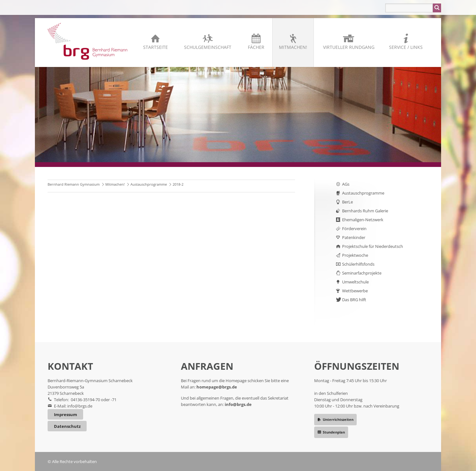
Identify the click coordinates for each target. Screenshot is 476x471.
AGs (346, 184)
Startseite (155, 47)
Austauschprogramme (149, 184)
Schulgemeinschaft (208, 47)
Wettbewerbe (355, 291)
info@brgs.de (80, 406)
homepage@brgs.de (217, 387)
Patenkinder (354, 237)
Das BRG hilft (354, 300)
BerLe (347, 202)
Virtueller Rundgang (349, 47)
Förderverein (354, 229)
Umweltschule (355, 282)
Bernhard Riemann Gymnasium (74, 184)
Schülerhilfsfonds (358, 264)
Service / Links (406, 47)
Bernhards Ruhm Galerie (365, 211)
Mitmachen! (293, 47)
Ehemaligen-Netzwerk (363, 220)
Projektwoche (355, 255)
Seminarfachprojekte (362, 273)
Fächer (256, 47)
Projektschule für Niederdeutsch (373, 246)
